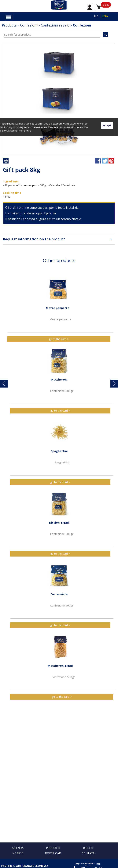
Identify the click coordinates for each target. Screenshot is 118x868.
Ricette (88, 848)
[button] (4, 384)
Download (53, 853)
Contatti (88, 853)
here (28, 131)
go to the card (58, 339)
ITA (96, 16)
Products (9, 25)
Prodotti (53, 848)
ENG (105, 16)
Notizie (18, 853)
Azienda (18, 848)
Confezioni (29, 25)
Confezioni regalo (55, 25)
